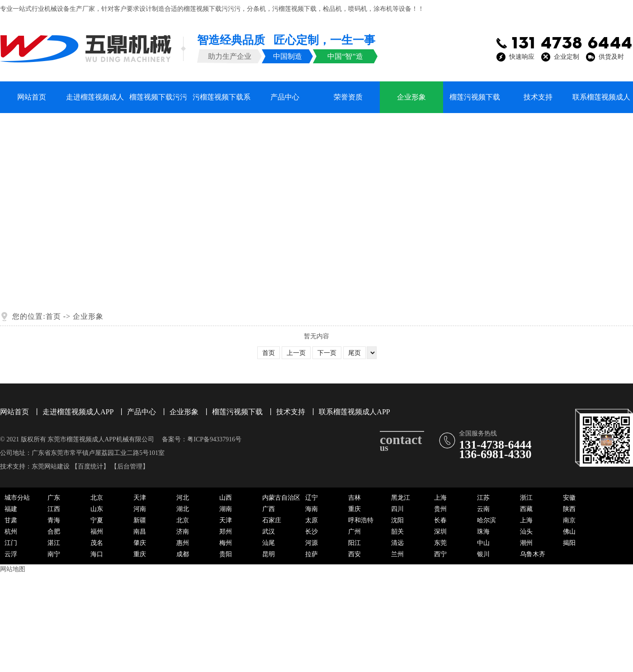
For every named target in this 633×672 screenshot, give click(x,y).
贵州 (440, 509)
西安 (354, 554)
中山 (483, 543)
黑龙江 (401, 498)
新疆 (140, 520)
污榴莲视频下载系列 (222, 103)
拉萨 (312, 554)
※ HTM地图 (616, 9)
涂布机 (383, 9)
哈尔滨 (487, 520)
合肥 (54, 532)
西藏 (526, 509)
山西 (226, 498)
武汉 (269, 532)
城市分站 (17, 498)
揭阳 (569, 543)
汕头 (526, 532)
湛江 (54, 543)
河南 (140, 509)
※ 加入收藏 (526, 9)
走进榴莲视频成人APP (95, 103)
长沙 (312, 532)
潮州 (526, 543)
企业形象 (411, 97)
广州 (354, 532)
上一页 (296, 353)
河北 (183, 498)
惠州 (183, 543)
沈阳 (397, 520)
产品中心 (285, 97)
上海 (440, 498)
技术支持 (538, 97)
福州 (97, 532)
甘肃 (11, 520)
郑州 (226, 532)
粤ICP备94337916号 (214, 439)
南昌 (140, 532)
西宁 (440, 554)
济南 (183, 532)
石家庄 (272, 520)
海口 (97, 554)
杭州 (11, 532)
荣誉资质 (348, 97)
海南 (312, 509)
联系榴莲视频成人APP (601, 103)
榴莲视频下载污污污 (212, 9)
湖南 (226, 509)
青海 (54, 520)
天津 (140, 498)
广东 (54, 498)
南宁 (54, 554)
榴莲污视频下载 (475, 97)
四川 (397, 509)
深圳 (440, 532)
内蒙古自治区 (281, 498)
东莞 (440, 543)
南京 (569, 520)
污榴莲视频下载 (294, 9)
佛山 (569, 532)
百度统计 (90, 466)
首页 (53, 316)
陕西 (569, 509)
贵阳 (226, 554)
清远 (397, 543)
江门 (11, 543)
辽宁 (312, 498)
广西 (269, 509)
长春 (440, 520)
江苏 (483, 498)
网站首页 (32, 97)
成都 (183, 554)
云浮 (11, 554)
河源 (312, 543)
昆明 (269, 554)
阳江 (354, 543)
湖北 (183, 509)
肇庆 (140, 543)
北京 (97, 498)
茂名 (97, 543)
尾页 (354, 353)
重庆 (354, 509)
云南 (483, 509)
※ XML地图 (571, 9)
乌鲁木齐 (533, 554)
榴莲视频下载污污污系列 (158, 103)
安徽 (569, 498)
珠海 (483, 532)
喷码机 (358, 9)
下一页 (327, 353)
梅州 (226, 543)
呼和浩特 (361, 520)
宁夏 (97, 520)
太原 (312, 520)
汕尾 (269, 543)
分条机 (256, 9)
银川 (483, 554)
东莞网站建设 (51, 466)
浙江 (526, 498)
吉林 (354, 498)
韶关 (397, 532)
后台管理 (130, 466)
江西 (54, 509)
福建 (11, 509)
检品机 (332, 9)
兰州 (397, 554)
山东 (97, 509)
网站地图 (13, 569)
